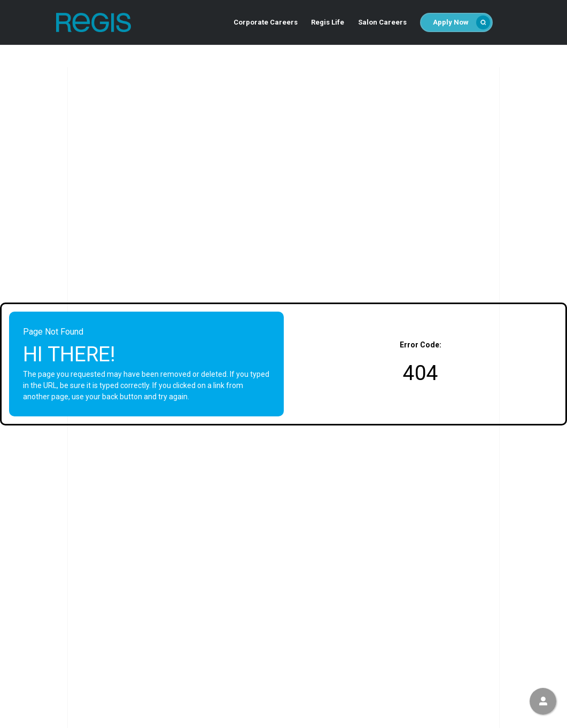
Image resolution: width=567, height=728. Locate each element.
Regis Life (328, 22)
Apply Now (461, 22)
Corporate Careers (266, 22)
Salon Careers (382, 22)
